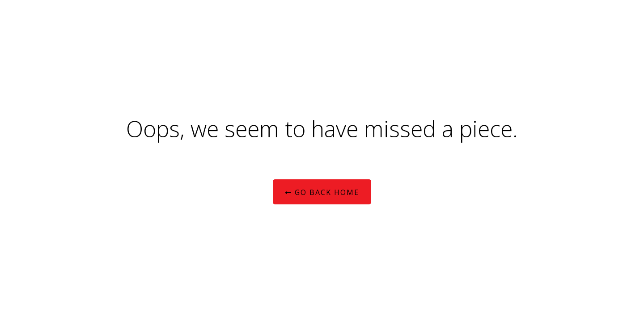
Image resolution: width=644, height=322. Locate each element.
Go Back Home (322, 192)
